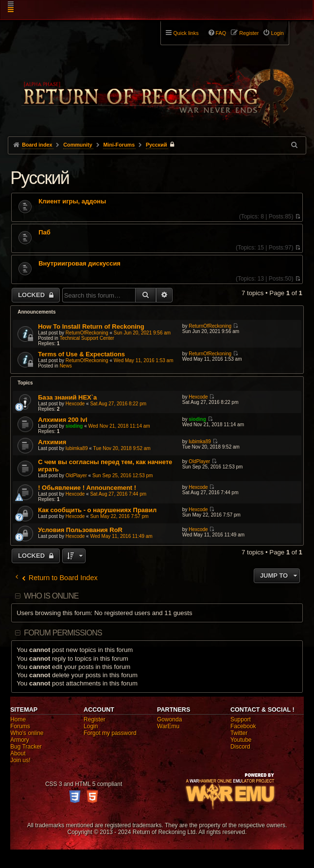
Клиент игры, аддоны (72, 201)
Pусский (40, 178)
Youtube (241, 740)
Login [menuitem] (277, 33)
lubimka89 (77, 448)
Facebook (243, 726)
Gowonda (169, 719)
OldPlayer (76, 476)
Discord (240, 747)
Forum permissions (63, 633)
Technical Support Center (87, 338)
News (66, 366)
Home (18, 719)
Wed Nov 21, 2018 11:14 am (119, 426)
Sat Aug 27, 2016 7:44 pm (118, 494)
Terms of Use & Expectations (81, 354)
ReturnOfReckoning (87, 333)
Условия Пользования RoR (80, 530)
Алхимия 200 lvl (62, 420)
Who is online (51, 596)
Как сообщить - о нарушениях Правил (97, 510)
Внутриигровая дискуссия (79, 264)
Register (95, 719)
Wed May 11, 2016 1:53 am (144, 360)
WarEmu (168, 726)
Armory (20, 740)
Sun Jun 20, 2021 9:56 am (142, 333)
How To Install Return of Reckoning (91, 326)
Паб (44, 233)
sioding (74, 426)
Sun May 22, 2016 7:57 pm (119, 516)
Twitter (239, 733)
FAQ (221, 33)
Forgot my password (110, 733)
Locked (32, 295)
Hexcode (75, 404)
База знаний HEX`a (67, 397)
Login (91, 726)
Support (241, 719)
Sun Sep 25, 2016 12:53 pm (123, 476)
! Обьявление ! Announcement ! (87, 488)
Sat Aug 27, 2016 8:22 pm (118, 404)
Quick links (186, 33)
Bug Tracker (26, 747)
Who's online (27, 733)
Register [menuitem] (249, 33)
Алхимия (52, 442)
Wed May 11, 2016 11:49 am (121, 536)
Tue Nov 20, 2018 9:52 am (122, 448)
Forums (20, 726)
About (18, 753)
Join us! (20, 760)
